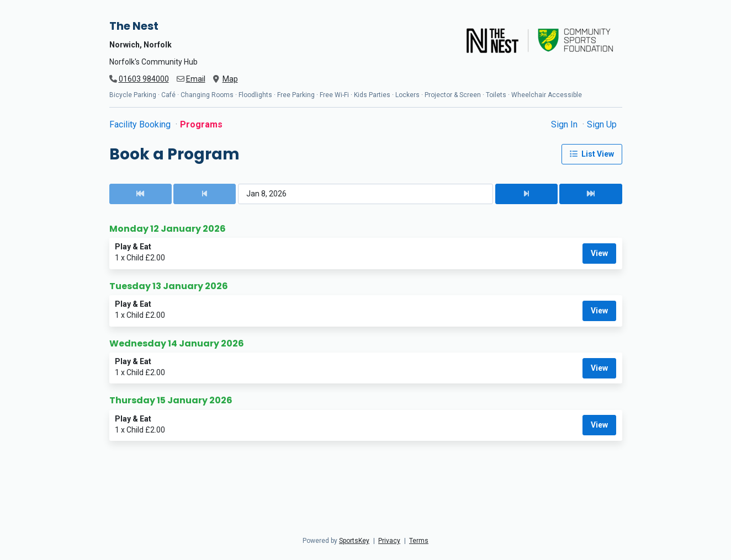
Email (196, 79)
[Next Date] (526, 194)
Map (230, 79)
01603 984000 (144, 79)
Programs (201, 124)
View (599, 253)
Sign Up (602, 124)
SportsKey (354, 541)
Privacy (389, 541)
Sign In (565, 124)
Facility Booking (141, 124)
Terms (419, 541)
